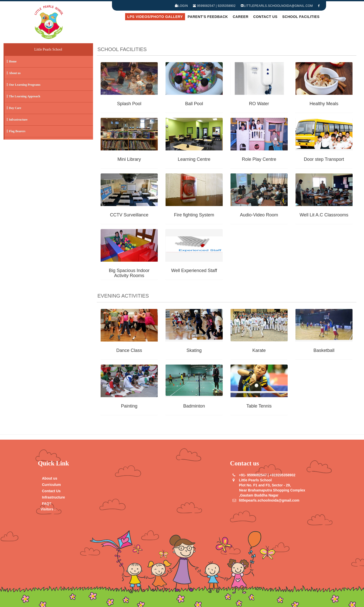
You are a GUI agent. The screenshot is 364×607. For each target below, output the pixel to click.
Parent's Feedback (208, 17)
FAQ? (47, 504)
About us (50, 478)
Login (181, 6)
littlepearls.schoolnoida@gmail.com (277, 6)
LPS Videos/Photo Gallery (155, 17)
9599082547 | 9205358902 (214, 6)
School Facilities (301, 17)
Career (241, 17)
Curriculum (51, 485)
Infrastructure (53, 497)
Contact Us (265, 17)
